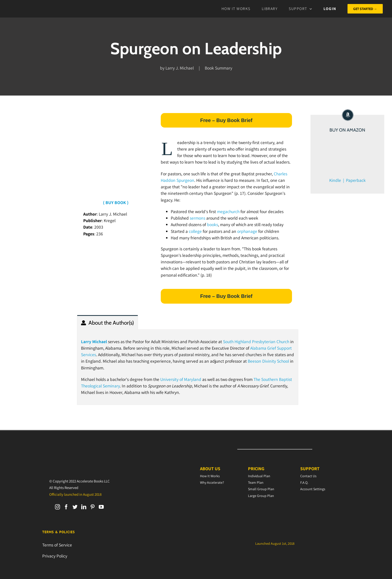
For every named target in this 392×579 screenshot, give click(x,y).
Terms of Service (57, 545)
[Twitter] (75, 507)
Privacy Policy (55, 556)
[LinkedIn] (84, 507)
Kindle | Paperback (347, 180)
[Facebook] (66, 507)
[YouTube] (101, 507)
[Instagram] (57, 507)
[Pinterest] (92, 507)
